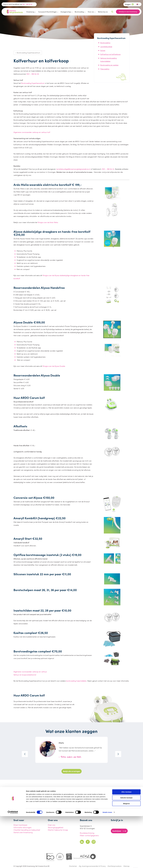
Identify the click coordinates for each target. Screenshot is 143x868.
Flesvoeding (105, 69)
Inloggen (129, 4)
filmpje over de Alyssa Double (54, 366)
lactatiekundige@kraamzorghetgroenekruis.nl (73, 169)
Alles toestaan (126, 844)
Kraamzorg (30, 12)
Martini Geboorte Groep (58, 830)
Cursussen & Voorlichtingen (47, 12)
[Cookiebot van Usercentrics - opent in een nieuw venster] (13, 864)
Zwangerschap (66, 12)
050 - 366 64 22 (27, 4)
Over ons (91, 12)
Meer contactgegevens (89, 835)
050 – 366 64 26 (33, 74)
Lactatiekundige (106, 47)
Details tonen (107, 864)
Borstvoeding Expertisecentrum (33, 83)
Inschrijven (119, 831)
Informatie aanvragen (22, 827)
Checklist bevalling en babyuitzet (27, 830)
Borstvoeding (79, 12)
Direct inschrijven (20, 825)
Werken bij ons (103, 12)
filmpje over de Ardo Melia (48, 222)
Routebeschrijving (87, 833)
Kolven (103, 50)
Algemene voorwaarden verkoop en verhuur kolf (32, 132)
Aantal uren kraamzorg (23, 832)
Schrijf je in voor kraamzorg (128, 12)
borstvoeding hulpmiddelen (76, 681)
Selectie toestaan (126, 850)
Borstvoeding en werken (109, 65)
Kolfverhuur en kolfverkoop (110, 54)
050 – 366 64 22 (108, 169)
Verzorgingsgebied (56, 827)
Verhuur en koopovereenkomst (25, 675)
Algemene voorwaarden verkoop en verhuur (30, 672)
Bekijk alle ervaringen (72, 771)
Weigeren (126, 855)
